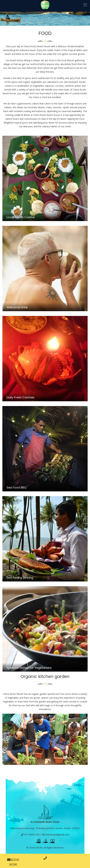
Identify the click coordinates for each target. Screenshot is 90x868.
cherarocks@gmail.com (56, 835)
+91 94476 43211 (31, 835)
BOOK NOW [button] (13, 862)
